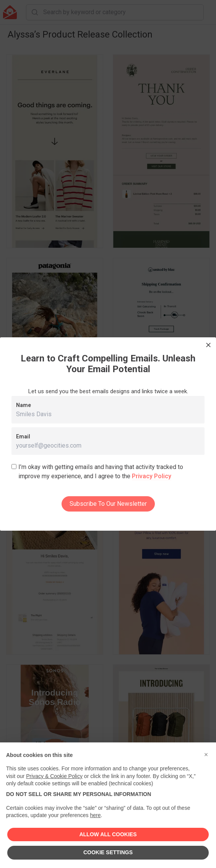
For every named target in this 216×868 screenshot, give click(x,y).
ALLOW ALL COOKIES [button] (108, 834)
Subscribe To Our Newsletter (108, 504)
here (95, 815)
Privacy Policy (152, 476)
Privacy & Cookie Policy (54, 776)
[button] (206, 755)
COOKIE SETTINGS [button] (108, 852)
